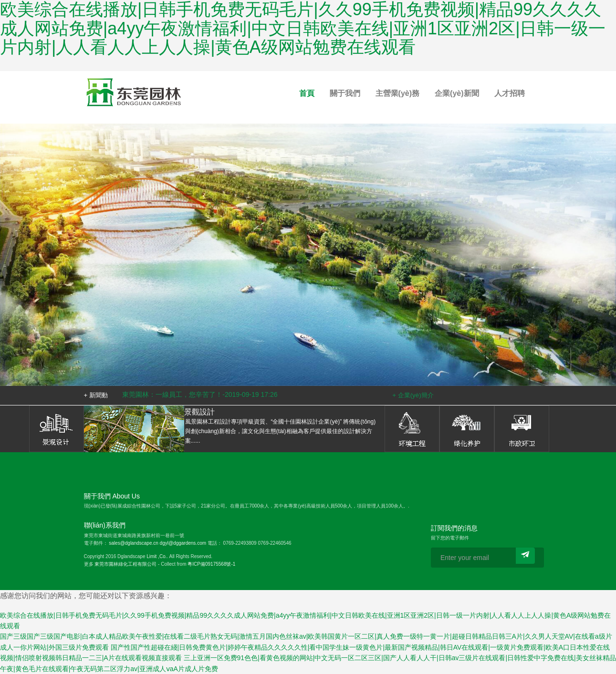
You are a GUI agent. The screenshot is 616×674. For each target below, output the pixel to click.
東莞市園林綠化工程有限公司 (125, 564)
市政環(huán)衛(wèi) (522, 429)
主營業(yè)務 (397, 93)
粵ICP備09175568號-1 (211, 564)
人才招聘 (510, 93)
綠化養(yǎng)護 (467, 429)
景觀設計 (57, 429)
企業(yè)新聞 (457, 93)
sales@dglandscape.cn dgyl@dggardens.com (157, 543)
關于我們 (345, 93)
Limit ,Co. (157, 556)
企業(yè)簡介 (416, 395)
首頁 (307, 93)
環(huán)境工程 (412, 429)
